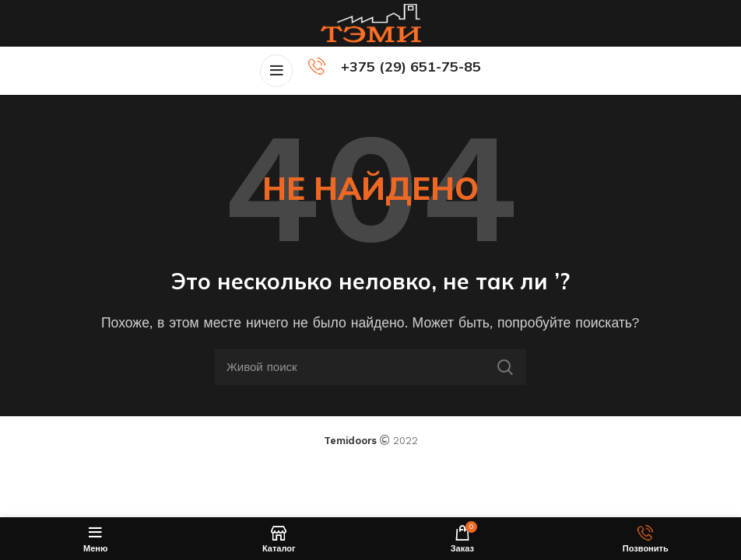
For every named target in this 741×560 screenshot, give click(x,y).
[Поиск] (370, 367)
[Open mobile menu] (276, 71)
